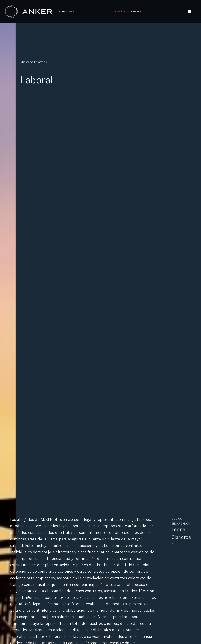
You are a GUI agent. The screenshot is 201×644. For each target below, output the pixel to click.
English (136, 12)
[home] (39, 12)
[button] (189, 12)
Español (120, 12)
